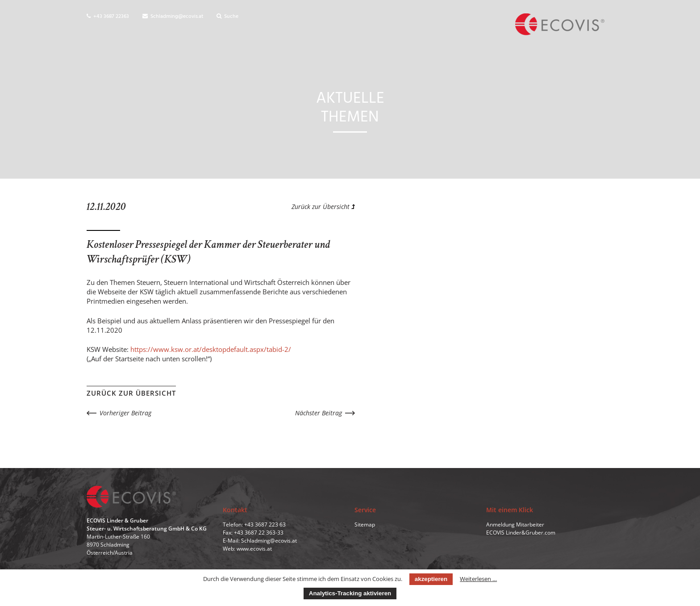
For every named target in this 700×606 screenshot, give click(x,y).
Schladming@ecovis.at (173, 17)
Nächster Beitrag (319, 413)
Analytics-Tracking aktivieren (350, 593)
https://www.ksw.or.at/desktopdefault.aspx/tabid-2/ (211, 349)
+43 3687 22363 (108, 17)
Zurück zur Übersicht (323, 207)
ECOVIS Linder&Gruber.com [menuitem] (521, 533)
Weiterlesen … (478, 579)
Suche (227, 17)
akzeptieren (431, 579)
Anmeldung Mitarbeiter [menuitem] (515, 525)
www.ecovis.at (254, 549)
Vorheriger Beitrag (125, 413)
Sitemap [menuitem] (365, 525)
